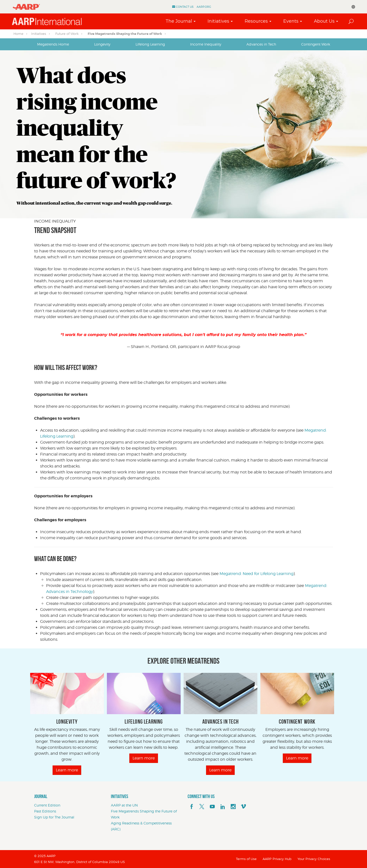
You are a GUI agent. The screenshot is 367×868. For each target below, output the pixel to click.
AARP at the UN (124, 805)
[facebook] (192, 807)
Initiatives (218, 21)
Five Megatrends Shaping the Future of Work (125, 34)
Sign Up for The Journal (54, 817)
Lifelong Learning (150, 44)
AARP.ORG (204, 7)
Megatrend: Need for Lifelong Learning (257, 574)
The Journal (179, 21)
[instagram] (233, 807)
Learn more (67, 770)
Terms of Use (246, 859)
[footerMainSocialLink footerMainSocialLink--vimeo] (243, 807)
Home (18, 34)
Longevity (102, 44)
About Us (324, 21)
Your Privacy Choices (314, 859)
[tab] (53, 44)
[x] (202, 807)
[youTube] (212, 807)
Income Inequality (206, 44)
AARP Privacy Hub (277, 859)
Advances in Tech (261, 44)
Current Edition (47, 805)
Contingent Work (316, 44)
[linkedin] (223, 807)
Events (291, 21)
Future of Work (67, 34)
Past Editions (45, 811)
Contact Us (185, 7)
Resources (256, 21)
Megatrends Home (53, 44)
